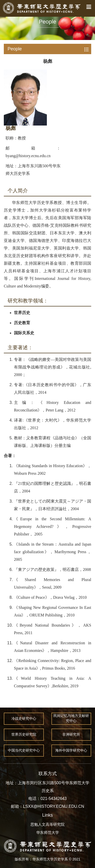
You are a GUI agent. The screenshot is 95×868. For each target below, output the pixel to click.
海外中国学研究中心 (71, 751)
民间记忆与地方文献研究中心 (71, 719)
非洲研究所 (71, 735)
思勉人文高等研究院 (48, 824)
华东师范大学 (48, 832)
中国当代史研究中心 (24, 751)
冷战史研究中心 (24, 719)
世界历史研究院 (24, 735)
